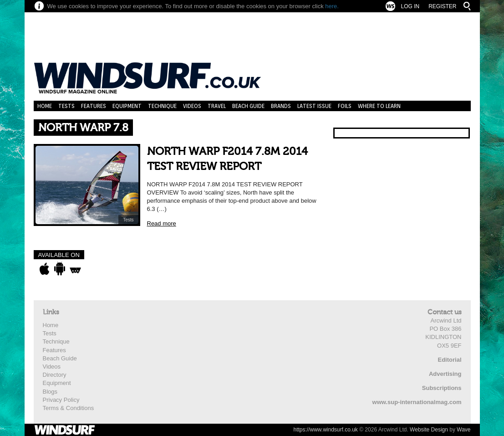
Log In (410, 6)
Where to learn (379, 106)
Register (442, 6)
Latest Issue (314, 106)
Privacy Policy (61, 400)
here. (332, 6)
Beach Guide (248, 106)
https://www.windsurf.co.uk (325, 430)
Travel (217, 106)
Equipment (127, 106)
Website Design (429, 430)
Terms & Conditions (69, 408)
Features (94, 106)
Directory (55, 375)
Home (45, 106)
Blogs (50, 392)
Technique (162, 106)
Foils (345, 106)
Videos (192, 106)
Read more (162, 223)
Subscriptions (442, 388)
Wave (463, 430)
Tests (66, 106)
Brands (281, 106)
